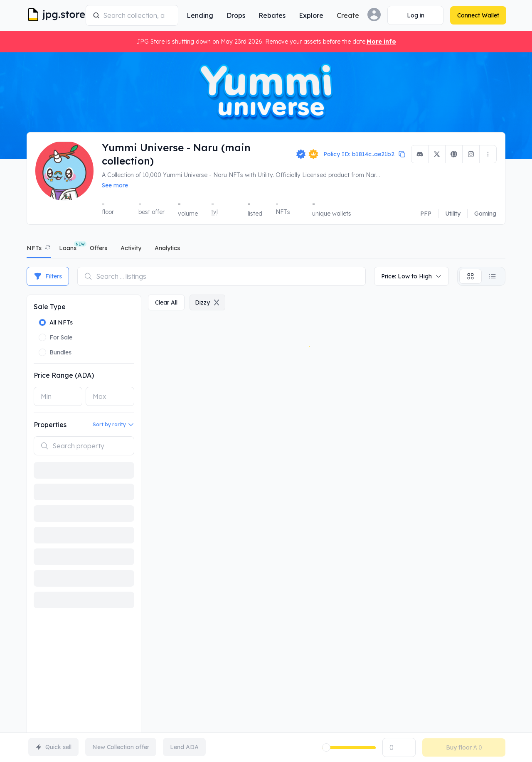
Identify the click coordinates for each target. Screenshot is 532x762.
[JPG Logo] (55, 15)
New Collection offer (121, 747)
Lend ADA (184, 747)
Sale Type (50, 307)
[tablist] (266, 250)
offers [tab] (99, 248)
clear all (166, 302)
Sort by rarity (113, 425)
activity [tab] (131, 248)
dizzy (207, 302)
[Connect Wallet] (415, 15)
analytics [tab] (167, 248)
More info (381, 42)
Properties (50, 425)
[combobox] (137, 15)
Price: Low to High (411, 276)
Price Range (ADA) (64, 375)
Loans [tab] (68, 248)
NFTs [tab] (34, 248)
